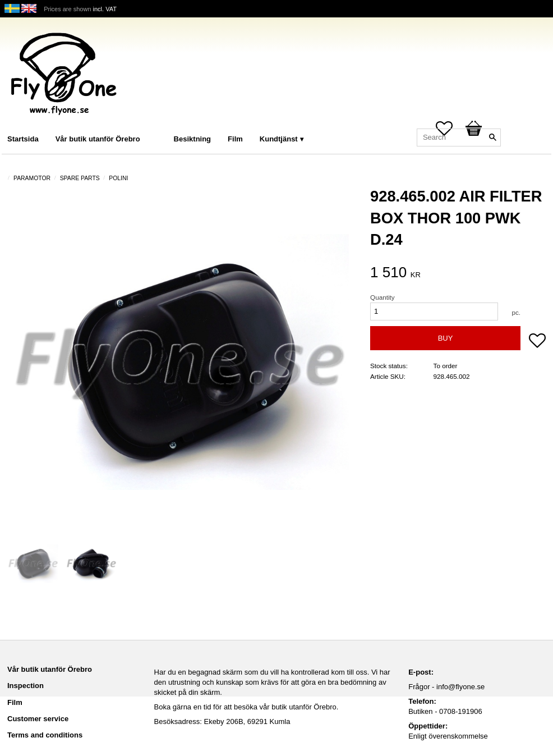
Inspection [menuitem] (26, 686)
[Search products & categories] (459, 138)
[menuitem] (160, 124)
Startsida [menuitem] (23, 139)
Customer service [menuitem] (38, 719)
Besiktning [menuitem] (192, 139)
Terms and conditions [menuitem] (45, 735)
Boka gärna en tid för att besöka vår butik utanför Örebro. (246, 707)
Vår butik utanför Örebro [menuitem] (98, 139)
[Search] (492, 138)
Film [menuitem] (235, 139)
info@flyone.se (460, 687)
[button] (537, 342)
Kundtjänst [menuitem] (279, 139)
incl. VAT (105, 9)
